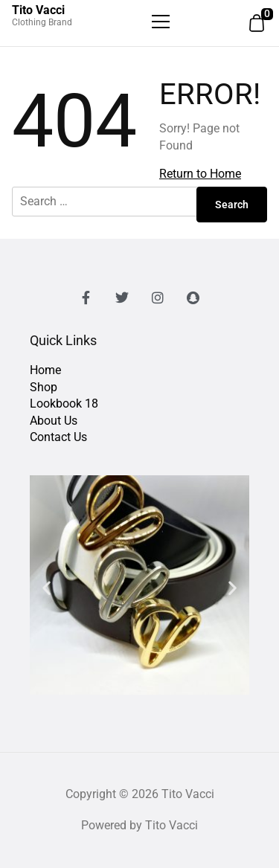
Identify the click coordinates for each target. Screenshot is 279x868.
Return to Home (200, 174)
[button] (46, 588)
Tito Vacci (38, 10)
